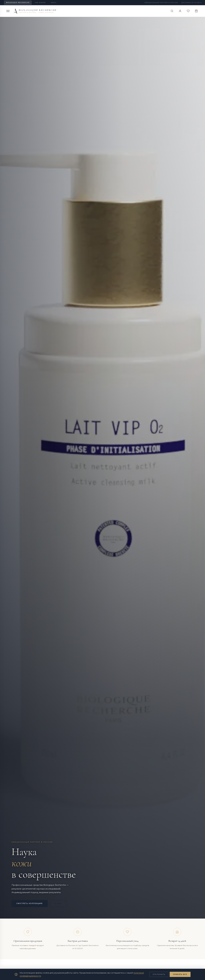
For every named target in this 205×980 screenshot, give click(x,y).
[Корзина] (196, 11)
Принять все (180, 974)
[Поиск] (172, 11)
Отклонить (159, 974)
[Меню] (8, 11)
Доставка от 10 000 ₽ (191, 3)
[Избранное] (188, 11)
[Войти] (180, 11)
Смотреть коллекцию (30, 903)
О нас (58, 903)
